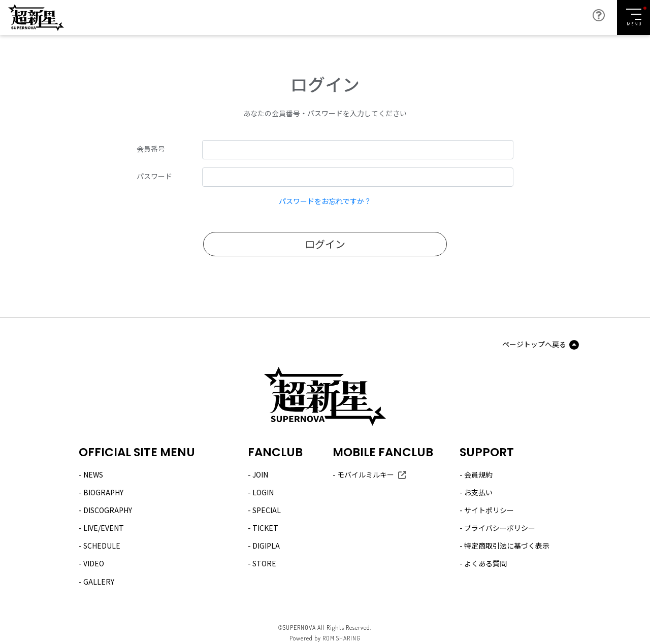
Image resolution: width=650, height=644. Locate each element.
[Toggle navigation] (633, 18)
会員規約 (478, 474)
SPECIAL (267, 510)
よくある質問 (485, 563)
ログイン (325, 244)
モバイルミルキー (366, 474)
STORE (264, 563)
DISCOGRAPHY (108, 510)
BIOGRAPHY (103, 492)
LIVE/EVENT (104, 528)
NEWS (93, 474)
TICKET (265, 528)
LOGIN (263, 492)
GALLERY (99, 582)
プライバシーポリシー (500, 528)
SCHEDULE (102, 546)
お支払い (478, 492)
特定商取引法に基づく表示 (507, 546)
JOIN (260, 474)
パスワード (154, 176)
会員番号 (151, 149)
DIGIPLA (266, 546)
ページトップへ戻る (534, 344)
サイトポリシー (489, 510)
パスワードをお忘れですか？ (325, 201)
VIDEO (94, 563)
